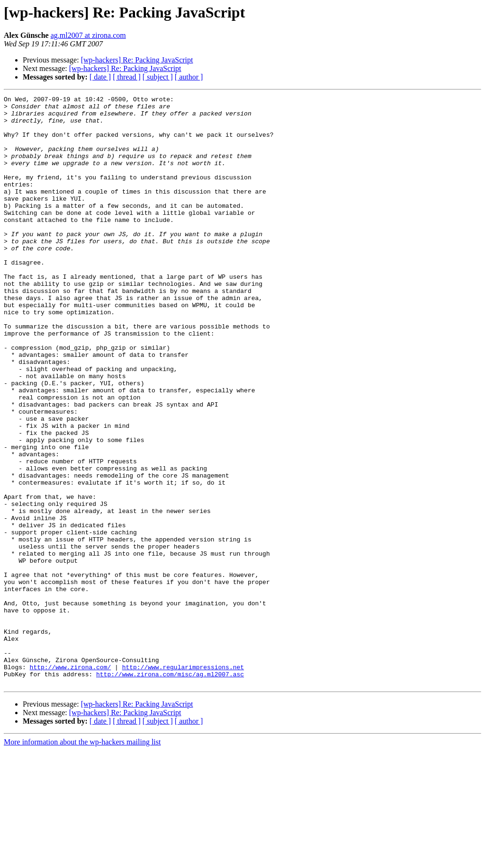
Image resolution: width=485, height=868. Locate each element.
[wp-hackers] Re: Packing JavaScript (137, 60)
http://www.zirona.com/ (71, 782)
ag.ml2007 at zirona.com (88, 35)
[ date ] (100, 77)
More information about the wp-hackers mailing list (82, 860)
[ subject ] (158, 77)
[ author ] (189, 77)
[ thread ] (127, 77)
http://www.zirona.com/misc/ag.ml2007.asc (170, 790)
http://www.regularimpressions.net (183, 782)
